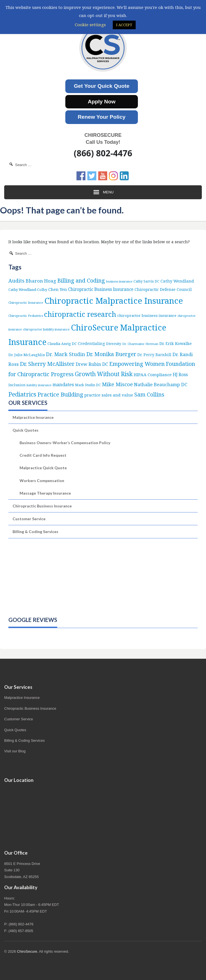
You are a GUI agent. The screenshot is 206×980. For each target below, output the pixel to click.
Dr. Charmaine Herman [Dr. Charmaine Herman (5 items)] (140, 344)
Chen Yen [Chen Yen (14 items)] (58, 289)
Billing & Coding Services (35, 532)
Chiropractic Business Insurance (42, 506)
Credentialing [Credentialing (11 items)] (91, 343)
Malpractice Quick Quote (43, 468)
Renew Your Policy (102, 117)
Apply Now (101, 102)
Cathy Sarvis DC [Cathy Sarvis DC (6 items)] (146, 281)
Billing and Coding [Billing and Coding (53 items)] (81, 280)
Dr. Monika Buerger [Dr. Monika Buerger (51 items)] (111, 354)
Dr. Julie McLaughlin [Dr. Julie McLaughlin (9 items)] (27, 355)
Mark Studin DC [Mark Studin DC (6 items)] (88, 385)
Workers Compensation (42, 481)
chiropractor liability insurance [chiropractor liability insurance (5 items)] (46, 329)
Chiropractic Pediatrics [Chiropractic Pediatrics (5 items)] (26, 316)
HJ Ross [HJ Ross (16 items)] (180, 375)
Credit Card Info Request (43, 455)
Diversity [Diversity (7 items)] (114, 344)
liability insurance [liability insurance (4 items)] (39, 385)
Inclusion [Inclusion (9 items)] (17, 385)
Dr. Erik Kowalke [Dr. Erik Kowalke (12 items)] (176, 343)
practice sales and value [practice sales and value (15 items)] (109, 395)
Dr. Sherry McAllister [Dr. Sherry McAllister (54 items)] (47, 364)
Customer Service (29, 519)
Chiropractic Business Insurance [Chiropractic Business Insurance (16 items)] (101, 289)
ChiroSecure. (28, 951)
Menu (103, 192)
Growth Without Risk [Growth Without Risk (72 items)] (104, 374)
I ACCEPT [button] (124, 25)
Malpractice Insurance (33, 417)
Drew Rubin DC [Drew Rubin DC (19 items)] (92, 364)
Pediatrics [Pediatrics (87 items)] (22, 394)
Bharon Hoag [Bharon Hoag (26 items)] (41, 281)
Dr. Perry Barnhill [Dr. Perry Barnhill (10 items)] (154, 355)
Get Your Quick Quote (102, 86)
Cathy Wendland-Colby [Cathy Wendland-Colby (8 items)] (28, 290)
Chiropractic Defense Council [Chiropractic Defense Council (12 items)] (163, 289)
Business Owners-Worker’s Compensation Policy (65, 443)
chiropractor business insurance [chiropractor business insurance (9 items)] (147, 315)
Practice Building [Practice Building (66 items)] (60, 394)
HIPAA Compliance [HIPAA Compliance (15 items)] (153, 375)
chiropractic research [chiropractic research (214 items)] (80, 314)
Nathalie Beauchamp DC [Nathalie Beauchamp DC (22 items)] (161, 384)
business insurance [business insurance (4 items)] (119, 281)
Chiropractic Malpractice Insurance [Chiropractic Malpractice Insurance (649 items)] (114, 301)
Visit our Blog (15, 751)
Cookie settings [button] (90, 25)
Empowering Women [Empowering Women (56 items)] (137, 364)
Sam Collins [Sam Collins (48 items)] (149, 394)
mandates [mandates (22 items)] (63, 384)
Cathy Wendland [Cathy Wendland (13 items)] (177, 281)
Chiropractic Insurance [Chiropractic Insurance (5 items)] (26, 302)
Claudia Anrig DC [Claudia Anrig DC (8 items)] (62, 344)
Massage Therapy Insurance (45, 493)
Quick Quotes (26, 430)
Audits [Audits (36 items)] (16, 280)
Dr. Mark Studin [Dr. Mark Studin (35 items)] (66, 354)
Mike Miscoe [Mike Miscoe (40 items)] (117, 384)
